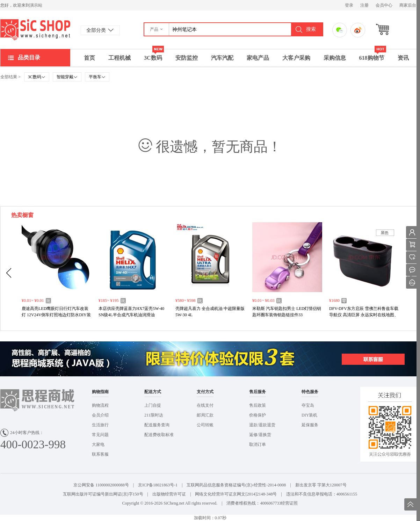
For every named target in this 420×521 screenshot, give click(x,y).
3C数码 (154, 55)
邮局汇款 (205, 415)
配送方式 (153, 392)
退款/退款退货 (262, 425)
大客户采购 (296, 58)
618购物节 (373, 55)
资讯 (403, 58)
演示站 (35, 30)
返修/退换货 (260, 435)
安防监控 (187, 58)
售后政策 (258, 405)
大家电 (98, 444)
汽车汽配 (222, 58)
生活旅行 (100, 425)
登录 (349, 5)
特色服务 (310, 392)
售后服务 (258, 392)
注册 (364, 5)
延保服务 (310, 425)
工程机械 (120, 58)
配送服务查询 (157, 425)
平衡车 (97, 77)
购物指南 (100, 392)
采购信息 (335, 58)
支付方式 (205, 392)
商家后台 (408, 5)
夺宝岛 (308, 405)
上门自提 (153, 405)
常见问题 (100, 435)
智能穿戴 (67, 77)
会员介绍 (100, 415)
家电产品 (258, 58)
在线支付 (205, 405)
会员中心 (384, 5)
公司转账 (205, 425)
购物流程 (100, 405)
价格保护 (258, 415)
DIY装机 (309, 415)
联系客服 (100, 454)
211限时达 (154, 415)
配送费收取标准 (159, 435)
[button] (157, 29)
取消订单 (258, 444)
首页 (89, 58)
